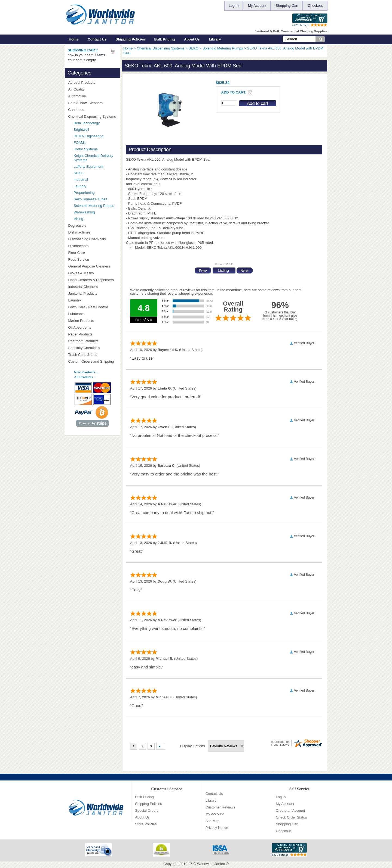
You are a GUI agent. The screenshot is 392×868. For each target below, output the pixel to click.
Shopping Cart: (83, 50)
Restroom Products (93, 341)
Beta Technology (94, 123)
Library (215, 39)
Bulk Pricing (164, 39)
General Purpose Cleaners (89, 266)
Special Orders (147, 811)
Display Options (193, 746)
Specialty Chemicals (93, 348)
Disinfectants (93, 246)
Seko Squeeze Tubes (91, 199)
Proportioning (84, 193)
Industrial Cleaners (83, 287)
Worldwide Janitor (211, 864)
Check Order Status (291, 817)
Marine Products (81, 321)
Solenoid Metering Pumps (223, 48)
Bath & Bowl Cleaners (85, 103)
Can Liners (93, 110)
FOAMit (95, 143)
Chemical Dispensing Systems (161, 48)
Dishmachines (93, 232)
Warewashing (84, 212)
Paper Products (93, 334)
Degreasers (77, 225)
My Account (257, 6)
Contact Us (97, 39)
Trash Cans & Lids (93, 355)
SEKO (194, 48)
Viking (95, 219)
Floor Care (93, 253)
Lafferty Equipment (95, 167)
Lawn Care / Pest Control (93, 307)
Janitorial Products (93, 293)
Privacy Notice (217, 828)
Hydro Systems (95, 149)
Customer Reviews (220, 807)
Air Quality (93, 89)
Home (74, 39)
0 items (99, 55)
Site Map (212, 821)
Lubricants (76, 314)
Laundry (80, 186)
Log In (234, 6)
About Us (192, 39)
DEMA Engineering (95, 136)
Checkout (315, 6)
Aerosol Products (93, 83)
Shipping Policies (130, 39)
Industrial (81, 180)
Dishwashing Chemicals (93, 239)
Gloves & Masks (93, 273)
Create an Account (290, 811)
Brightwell (95, 130)
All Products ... (85, 377)
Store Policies (146, 824)
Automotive (77, 96)
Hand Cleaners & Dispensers (93, 280)
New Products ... (86, 372)
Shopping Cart (287, 6)
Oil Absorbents (93, 327)
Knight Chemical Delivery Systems (95, 158)
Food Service (79, 259)
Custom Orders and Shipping (93, 362)
